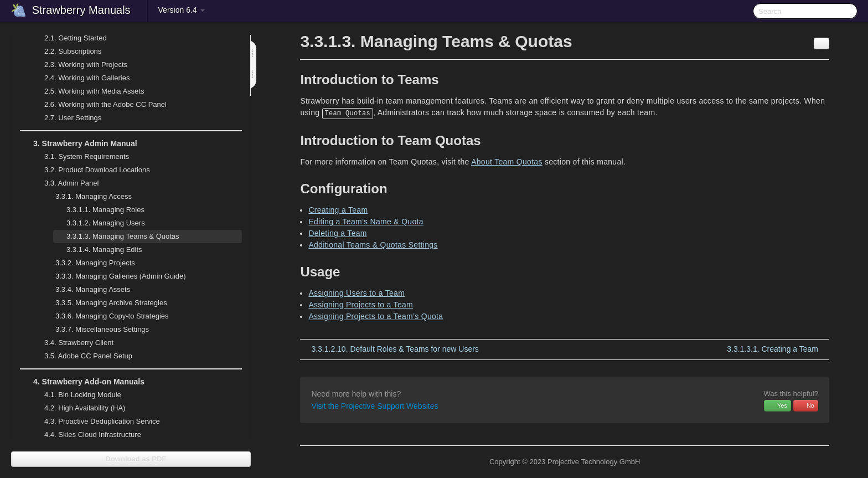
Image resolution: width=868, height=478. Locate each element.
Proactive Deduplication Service (95, 422)
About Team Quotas (507, 162)
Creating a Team (338, 210)
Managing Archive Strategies (105, 303)
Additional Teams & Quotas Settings (373, 245)
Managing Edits (98, 250)
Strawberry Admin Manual (79, 143)
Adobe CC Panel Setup (82, 356)
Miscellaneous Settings (95, 330)
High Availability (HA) (78, 408)
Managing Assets (86, 290)
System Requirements (80, 157)
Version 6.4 (182, 10)
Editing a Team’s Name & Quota (366, 222)
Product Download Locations (97, 170)
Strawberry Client (72, 343)
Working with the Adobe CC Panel (99, 105)
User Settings (66, 118)
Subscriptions (73, 51)
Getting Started (69, 38)
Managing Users (99, 223)
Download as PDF (131, 459)
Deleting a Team (337, 233)
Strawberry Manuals (81, 10)
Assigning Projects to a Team (361, 305)
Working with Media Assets (87, 91)
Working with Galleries (80, 78)
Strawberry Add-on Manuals (82, 382)
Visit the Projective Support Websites (374, 406)
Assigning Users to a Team (356, 293)
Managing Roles (99, 210)
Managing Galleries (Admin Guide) (114, 276)
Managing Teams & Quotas (116, 237)
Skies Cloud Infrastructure (86, 435)
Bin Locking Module (83, 395)
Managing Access (87, 197)
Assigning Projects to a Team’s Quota (376, 316)
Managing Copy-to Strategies (105, 316)
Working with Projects (79, 65)
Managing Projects (89, 263)
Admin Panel (65, 183)
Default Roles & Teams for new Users (395, 349)
